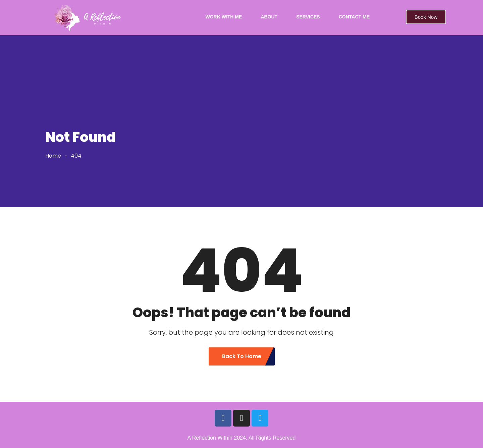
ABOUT (269, 17)
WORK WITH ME (224, 17)
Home (53, 156)
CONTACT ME (354, 17)
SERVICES (308, 17)
